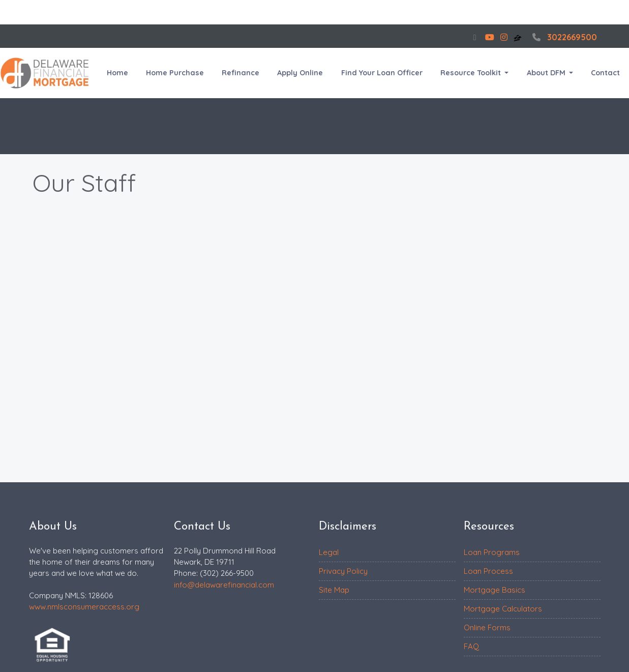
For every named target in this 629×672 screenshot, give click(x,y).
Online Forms (487, 627)
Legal (329, 552)
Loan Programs (492, 552)
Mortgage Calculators (503, 609)
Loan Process (488, 571)
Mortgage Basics (495, 590)
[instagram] (504, 37)
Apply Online (300, 73)
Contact (605, 73)
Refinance (241, 73)
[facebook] (475, 37)
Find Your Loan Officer (382, 73)
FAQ (471, 646)
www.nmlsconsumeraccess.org (84, 607)
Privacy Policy (343, 571)
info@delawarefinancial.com (224, 585)
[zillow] (519, 37)
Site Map (334, 590)
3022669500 (563, 37)
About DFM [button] (547, 73)
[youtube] (490, 37)
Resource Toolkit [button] (472, 73)
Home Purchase (175, 73)
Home (117, 73)
